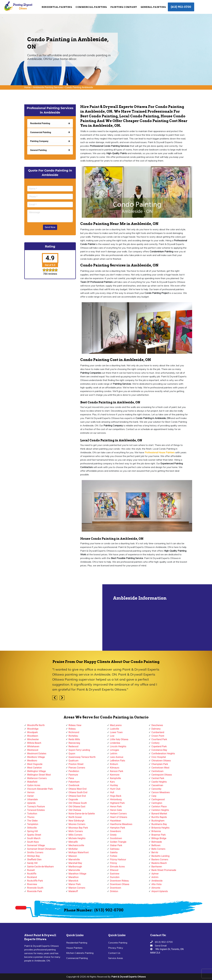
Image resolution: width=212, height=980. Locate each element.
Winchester (33, 739)
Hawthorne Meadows (121, 824)
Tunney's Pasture (36, 807)
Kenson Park (117, 771)
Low (112, 736)
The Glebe (32, 821)
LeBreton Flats (118, 761)
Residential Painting (57, 7)
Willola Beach (34, 743)
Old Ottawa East (77, 807)
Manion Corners (77, 888)
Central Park (158, 778)
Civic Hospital (159, 757)
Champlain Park (160, 764)
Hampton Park (117, 828)
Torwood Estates (36, 810)
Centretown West (160, 768)
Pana (71, 778)
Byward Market (159, 814)
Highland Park (117, 803)
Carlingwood (158, 799)
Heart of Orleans (119, 817)
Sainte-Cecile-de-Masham (40, 867)
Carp (154, 796)
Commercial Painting (91, 7)
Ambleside (157, 881)
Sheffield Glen (34, 860)
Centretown (158, 771)
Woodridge (33, 729)
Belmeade (157, 842)
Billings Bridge (159, 838)
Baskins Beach (159, 863)
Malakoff (73, 891)
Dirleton (114, 891)
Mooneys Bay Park (78, 828)
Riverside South (35, 888)
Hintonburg (116, 799)
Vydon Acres (34, 785)
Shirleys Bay (33, 856)
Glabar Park (116, 845)
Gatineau (115, 849)
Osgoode (73, 799)
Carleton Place (159, 807)
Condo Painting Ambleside (79, 87)
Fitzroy (114, 863)
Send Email (161, 946)
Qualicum (74, 761)
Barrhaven (157, 867)
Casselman (157, 785)
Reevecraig (74, 743)
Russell (31, 870)
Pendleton (74, 771)
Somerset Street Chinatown (41, 849)
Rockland (32, 877)
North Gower (75, 817)
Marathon (74, 877)
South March (34, 838)
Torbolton (32, 814)
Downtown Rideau (119, 881)
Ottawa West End (78, 789)
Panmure (73, 775)
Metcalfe (73, 842)
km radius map (51, 617)
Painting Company (124, 7)
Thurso (31, 817)
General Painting (153, 7)
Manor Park (75, 884)
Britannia (156, 831)
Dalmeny (156, 729)
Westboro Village (36, 757)
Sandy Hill (32, 863)
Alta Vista (157, 884)
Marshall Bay (75, 863)
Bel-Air (155, 852)
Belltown (156, 845)
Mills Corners (76, 835)
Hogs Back (116, 796)
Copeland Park (159, 746)
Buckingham (158, 821)
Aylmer (155, 874)
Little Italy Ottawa (119, 739)
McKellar (73, 849)
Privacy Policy (116, 948)
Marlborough (75, 867)
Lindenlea (115, 743)
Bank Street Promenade (164, 870)
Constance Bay (159, 750)
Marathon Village (78, 874)
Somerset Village (36, 845)
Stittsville (32, 828)
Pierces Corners (77, 768)
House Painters (74, 948)
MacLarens (116, 725)
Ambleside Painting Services (48, 87)
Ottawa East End (77, 796)
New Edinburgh (76, 821)
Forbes (114, 856)
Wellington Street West (39, 775)
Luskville (114, 729)
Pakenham (74, 782)
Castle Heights (159, 782)
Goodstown (116, 838)
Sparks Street (34, 835)
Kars (112, 782)
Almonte (156, 888)
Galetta (114, 852)
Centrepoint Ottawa (162, 775)
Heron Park (116, 807)
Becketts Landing (161, 856)
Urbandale (32, 799)
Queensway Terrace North (82, 757)
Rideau (72, 729)
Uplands (31, 803)
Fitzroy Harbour (118, 860)
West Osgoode (35, 764)
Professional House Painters (160, 452)
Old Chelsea (75, 810)
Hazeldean (115, 821)
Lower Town (116, 732)
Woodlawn (33, 736)
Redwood (74, 746)
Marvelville (74, 860)
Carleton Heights (160, 810)
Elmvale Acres (117, 867)
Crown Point (158, 736)
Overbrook (74, 785)
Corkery (156, 743)
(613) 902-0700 (181, 7)
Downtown (116, 888)
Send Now (50, 227)
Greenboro (115, 831)
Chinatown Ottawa (161, 761)
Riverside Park (35, 891)
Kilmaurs (115, 768)
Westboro (32, 761)
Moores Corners (77, 824)
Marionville (74, 870)
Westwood (33, 750)
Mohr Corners (76, 831)
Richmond (74, 732)
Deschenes (157, 725)
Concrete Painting (118, 943)
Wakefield (32, 782)
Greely (113, 835)
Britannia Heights (161, 828)
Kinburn (114, 764)
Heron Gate (116, 810)
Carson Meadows (161, 792)
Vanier (30, 796)
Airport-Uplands (160, 891)
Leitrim (114, 754)
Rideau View (75, 725)
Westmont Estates (37, 754)
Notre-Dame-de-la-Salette (82, 814)
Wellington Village (36, 771)
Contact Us (114, 953)
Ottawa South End (78, 792)
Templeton (33, 824)
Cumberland (158, 732)
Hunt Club (115, 789)
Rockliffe (32, 874)
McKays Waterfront (79, 852)
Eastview (115, 874)
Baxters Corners (160, 860)
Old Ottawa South (78, 803)
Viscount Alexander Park (40, 789)
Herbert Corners (118, 814)
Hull (112, 792)
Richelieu (73, 736)
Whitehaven (33, 746)
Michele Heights (77, 838)
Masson (73, 856)
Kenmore (115, 775)
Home (27, 87)
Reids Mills (74, 739)
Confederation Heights (163, 754)
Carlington (157, 803)
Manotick (73, 881)
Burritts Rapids (159, 817)
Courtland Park (159, 739)
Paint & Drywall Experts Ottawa (128, 977)
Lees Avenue (117, 757)
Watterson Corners (37, 778)
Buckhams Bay (159, 824)
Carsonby (156, 789)
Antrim (155, 877)
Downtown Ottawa (120, 884)
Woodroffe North (36, 725)
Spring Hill (32, 831)
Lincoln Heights (118, 746)
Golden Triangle (118, 842)
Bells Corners (158, 849)
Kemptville (115, 778)
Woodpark (32, 732)
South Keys (33, 842)
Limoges (114, 750)
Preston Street (76, 764)
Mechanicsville (76, 845)
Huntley (114, 785)
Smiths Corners (35, 852)
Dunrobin (115, 877)
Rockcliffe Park (35, 881)
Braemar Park (159, 835)
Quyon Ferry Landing (79, 750)
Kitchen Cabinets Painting (80, 953)
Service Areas (116, 958)
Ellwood (114, 870)
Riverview (32, 884)
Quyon (72, 754)
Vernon (31, 792)
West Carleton (34, 768)
